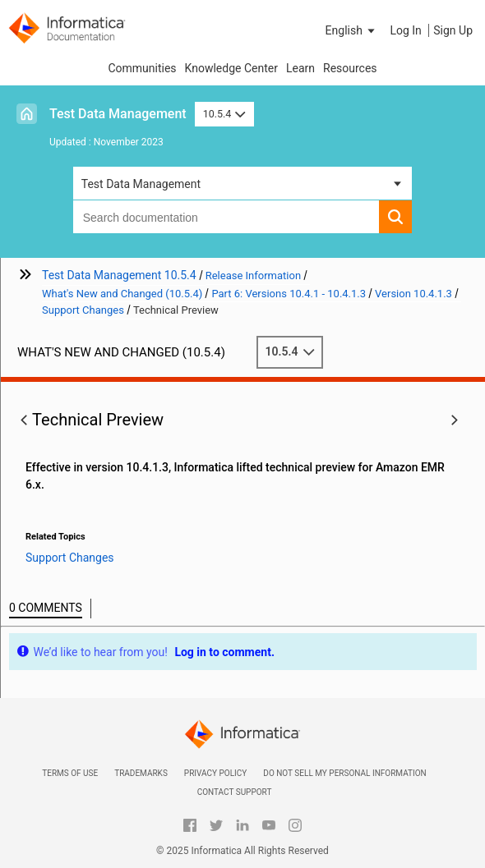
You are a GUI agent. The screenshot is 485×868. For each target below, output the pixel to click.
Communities (142, 68)
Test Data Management (118, 114)
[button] (352, 30)
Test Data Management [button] (141, 184)
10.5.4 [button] (224, 114)
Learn (300, 68)
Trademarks (141, 773)
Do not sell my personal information (344, 773)
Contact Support (235, 792)
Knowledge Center (231, 68)
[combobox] (226, 217)
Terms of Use (70, 773)
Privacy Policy (215, 773)
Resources (350, 68)
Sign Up (453, 30)
